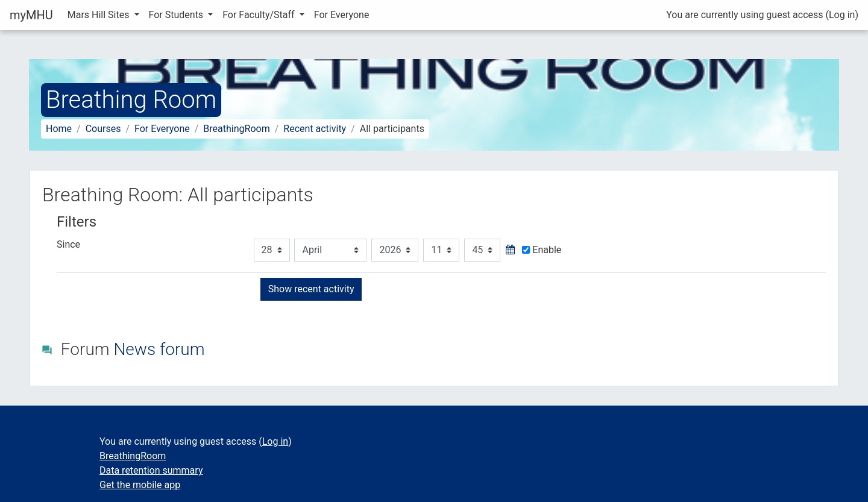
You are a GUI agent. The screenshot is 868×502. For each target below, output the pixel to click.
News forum (159, 349)
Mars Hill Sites (100, 15)
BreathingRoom (236, 129)
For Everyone (342, 15)
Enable (542, 250)
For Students (178, 15)
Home (59, 129)
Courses (103, 129)
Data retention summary (151, 470)
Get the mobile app (140, 485)
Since (68, 244)
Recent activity (315, 129)
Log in (842, 15)
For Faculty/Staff (260, 15)
